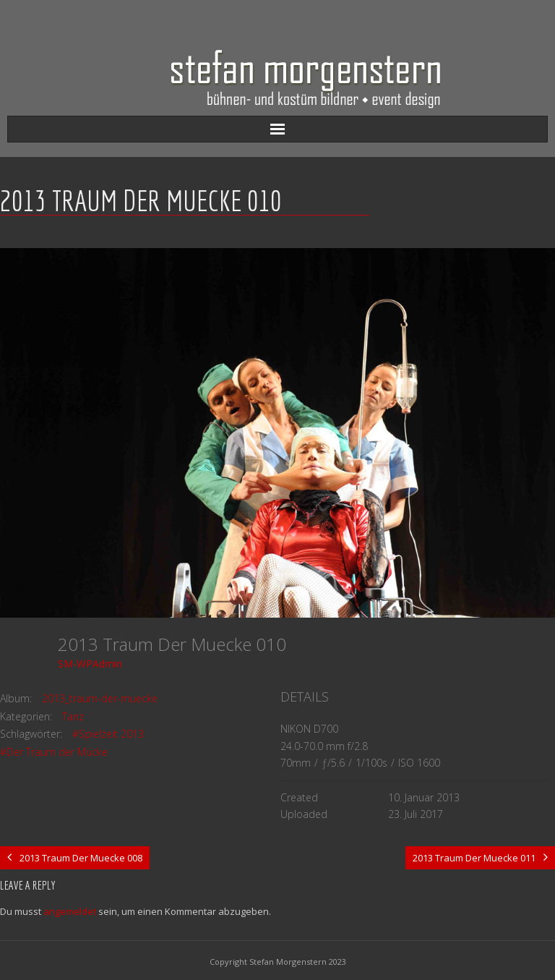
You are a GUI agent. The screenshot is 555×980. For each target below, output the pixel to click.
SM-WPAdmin (90, 664)
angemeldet (70, 911)
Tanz (73, 716)
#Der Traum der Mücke (54, 752)
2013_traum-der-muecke (100, 698)
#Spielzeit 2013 (108, 734)
